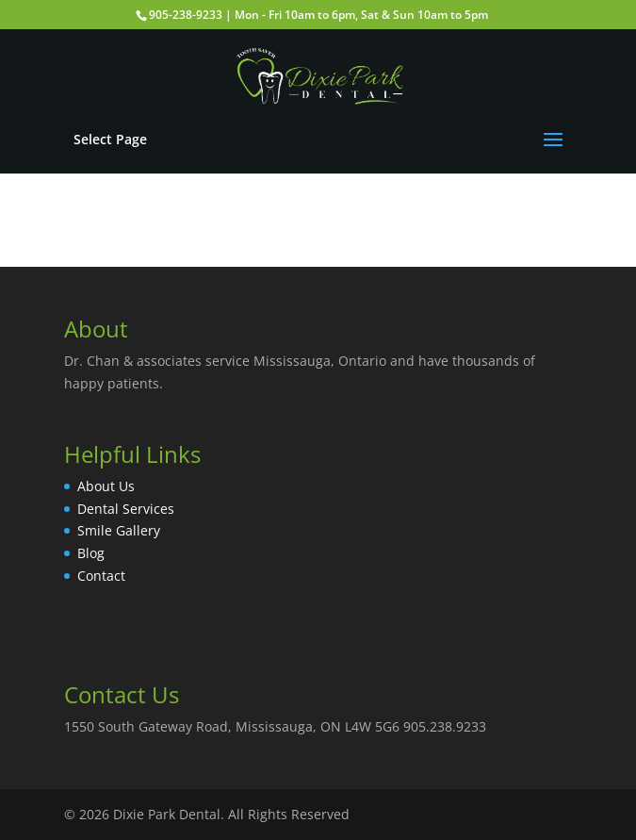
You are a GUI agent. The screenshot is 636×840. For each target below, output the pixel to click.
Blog (91, 553)
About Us (106, 486)
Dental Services (126, 509)
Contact (101, 576)
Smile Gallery (119, 530)
